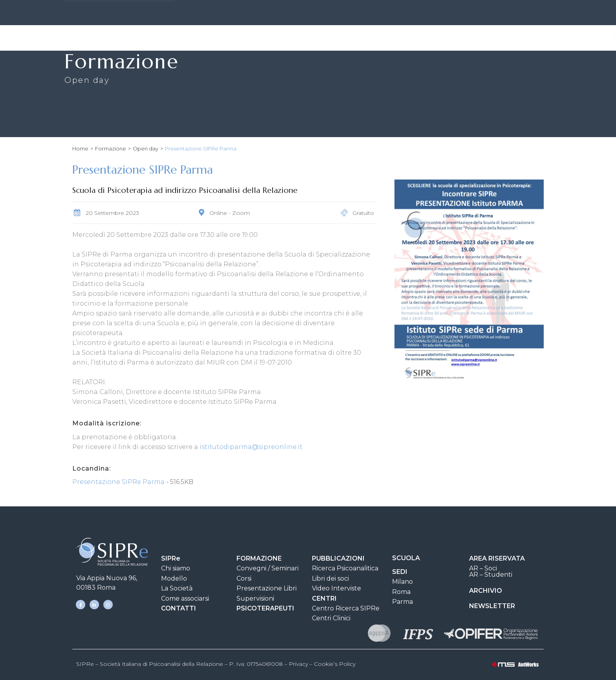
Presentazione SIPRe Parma (119, 482)
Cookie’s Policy (335, 664)
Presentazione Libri (267, 588)
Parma (402, 602)
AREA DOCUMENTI (393, 14)
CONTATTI (334, 14)
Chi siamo (176, 568)
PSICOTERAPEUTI (265, 608)
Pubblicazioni (340, 37)
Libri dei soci (330, 578)
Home (80, 148)
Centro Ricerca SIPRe (346, 608)
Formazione (277, 37)
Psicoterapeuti (515, 37)
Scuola (390, 37)
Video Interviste (336, 588)
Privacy (298, 664)
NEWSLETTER (492, 606)
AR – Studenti (491, 575)
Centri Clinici (331, 618)
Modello (174, 578)
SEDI (297, 14)
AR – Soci (483, 568)
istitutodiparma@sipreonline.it (251, 447)
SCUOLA (406, 558)
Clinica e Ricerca (445, 37)
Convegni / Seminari (268, 568)
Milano (402, 582)
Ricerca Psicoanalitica (345, 568)
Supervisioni (255, 598)
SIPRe (263, 14)
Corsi (244, 578)
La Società (177, 588)
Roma (401, 592)
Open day (146, 148)
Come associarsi (185, 598)
